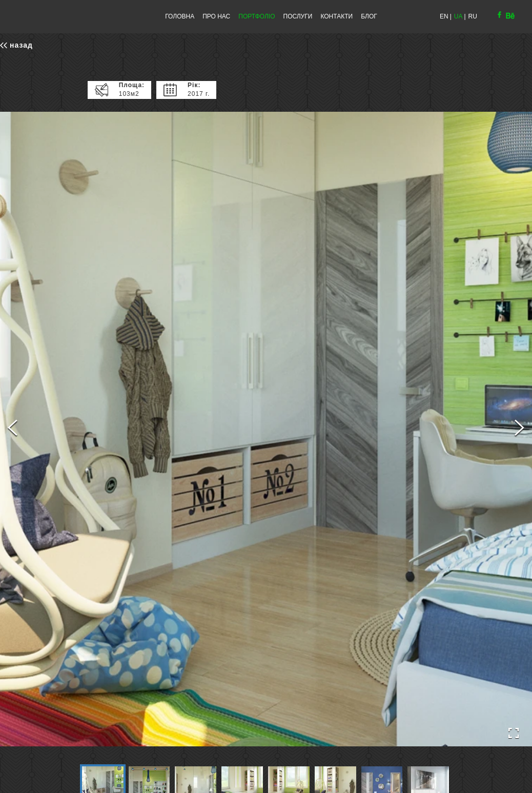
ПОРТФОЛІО (257, 16)
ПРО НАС (216, 16)
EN (444, 16)
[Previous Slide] (13, 429)
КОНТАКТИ (336, 16)
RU (473, 16)
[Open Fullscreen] (514, 733)
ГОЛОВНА (180, 16)
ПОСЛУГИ (298, 16)
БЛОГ (369, 16)
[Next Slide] (519, 429)
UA (458, 16)
